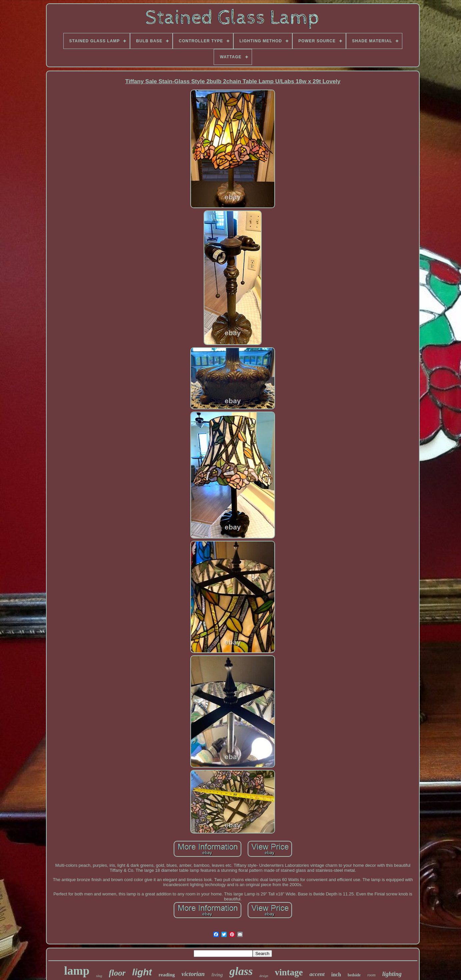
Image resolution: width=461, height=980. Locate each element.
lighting (392, 974)
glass (241, 971)
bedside (354, 975)
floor (117, 973)
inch (336, 975)
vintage (289, 972)
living (217, 975)
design (264, 976)
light (142, 972)
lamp (77, 971)
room (371, 975)
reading (167, 975)
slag (99, 976)
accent (317, 974)
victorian (193, 974)
